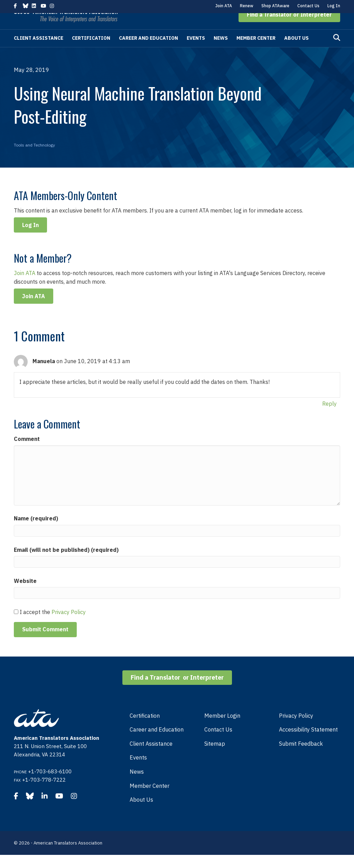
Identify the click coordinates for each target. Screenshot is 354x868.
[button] (289, 28)
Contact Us (308, 6)
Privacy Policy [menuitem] (296, 729)
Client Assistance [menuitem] (151, 757)
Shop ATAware (275, 6)
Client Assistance (39, 51)
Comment (27, 452)
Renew (247, 6)
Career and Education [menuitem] (157, 743)
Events (196, 51)
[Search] (337, 51)
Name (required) (36, 531)
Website (25, 594)
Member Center (256, 51)
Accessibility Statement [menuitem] (308, 743)
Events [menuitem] (138, 771)
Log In (334, 6)
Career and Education (148, 51)
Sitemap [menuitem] (215, 757)
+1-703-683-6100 (50, 785)
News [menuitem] (137, 785)
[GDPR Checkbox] (16, 625)
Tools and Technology (34, 158)
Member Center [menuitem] (150, 799)
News (221, 51)
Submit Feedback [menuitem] (301, 757)
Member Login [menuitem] (222, 729)
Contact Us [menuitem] (218, 743)
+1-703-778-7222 (44, 793)
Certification (91, 51)
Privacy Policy (69, 625)
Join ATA (224, 6)
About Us (296, 51)
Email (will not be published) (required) (66, 563)
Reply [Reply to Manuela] (329, 417)
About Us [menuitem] (141, 813)
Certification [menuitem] (145, 729)
